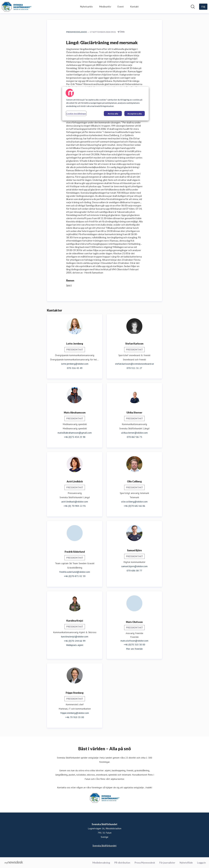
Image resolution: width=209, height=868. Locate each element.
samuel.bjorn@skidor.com (134, 566)
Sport (69, 285)
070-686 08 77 (134, 571)
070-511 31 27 (134, 368)
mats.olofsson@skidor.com (134, 641)
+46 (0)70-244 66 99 (75, 641)
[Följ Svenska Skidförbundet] (203, 7)
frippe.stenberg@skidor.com (75, 713)
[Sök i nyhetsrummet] (193, 7)
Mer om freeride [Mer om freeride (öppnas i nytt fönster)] (134, 649)
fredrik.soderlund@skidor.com (75, 572)
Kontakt (134, 7)
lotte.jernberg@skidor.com (75, 364)
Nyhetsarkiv (86, 7)
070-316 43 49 (75, 368)
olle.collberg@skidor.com (134, 502)
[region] (105, 104)
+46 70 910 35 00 (75, 717)
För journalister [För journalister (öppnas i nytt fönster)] (167, 863)
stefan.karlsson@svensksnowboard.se (134, 364)
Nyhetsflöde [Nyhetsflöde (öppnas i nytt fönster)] (186, 863)
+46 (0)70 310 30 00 (134, 645)
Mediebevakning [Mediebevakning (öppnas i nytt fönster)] (101, 863)
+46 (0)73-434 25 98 (75, 437)
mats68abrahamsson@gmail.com (75, 433)
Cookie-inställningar (76, 113)
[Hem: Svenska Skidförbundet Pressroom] (16, 7)
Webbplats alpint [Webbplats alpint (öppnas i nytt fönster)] (75, 645)
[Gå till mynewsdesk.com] (14, 863)
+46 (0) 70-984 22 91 (75, 506)
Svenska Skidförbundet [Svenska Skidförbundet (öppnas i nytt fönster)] (104, 846)
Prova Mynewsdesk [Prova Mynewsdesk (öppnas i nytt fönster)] (145, 863)
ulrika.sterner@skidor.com (134, 433)
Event (121, 7)
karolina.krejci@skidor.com (75, 637)
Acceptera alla (135, 114)
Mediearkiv (105, 7)
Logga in (201, 863)
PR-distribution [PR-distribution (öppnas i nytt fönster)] (122, 863)
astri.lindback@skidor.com (75, 502)
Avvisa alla (113, 114)
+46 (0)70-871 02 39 (75, 576)
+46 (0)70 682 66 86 (134, 506)
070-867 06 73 (134, 437)
